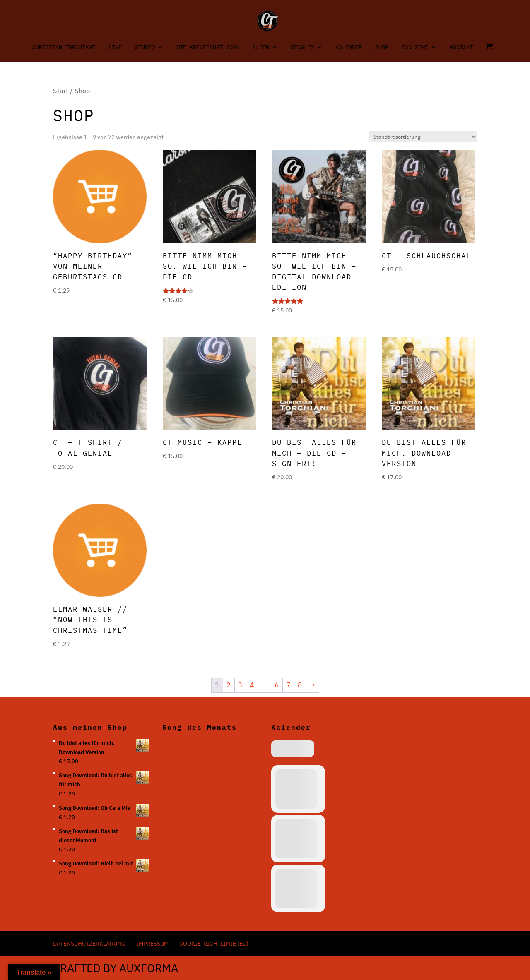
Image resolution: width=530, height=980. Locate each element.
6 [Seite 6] (277, 685)
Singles (302, 48)
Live (115, 48)
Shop (382, 48)
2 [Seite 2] (229, 685)
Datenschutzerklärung (89, 944)
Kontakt (461, 48)
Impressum (152, 944)
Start (61, 91)
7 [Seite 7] (288, 685)
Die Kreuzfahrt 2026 (208, 48)
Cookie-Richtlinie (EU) (214, 944)
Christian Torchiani (64, 48)
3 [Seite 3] (240, 685)
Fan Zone (415, 48)
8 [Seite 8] (300, 685)
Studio (145, 48)
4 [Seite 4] (252, 685)
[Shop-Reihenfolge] (423, 137)
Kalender (349, 48)
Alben (261, 48)
